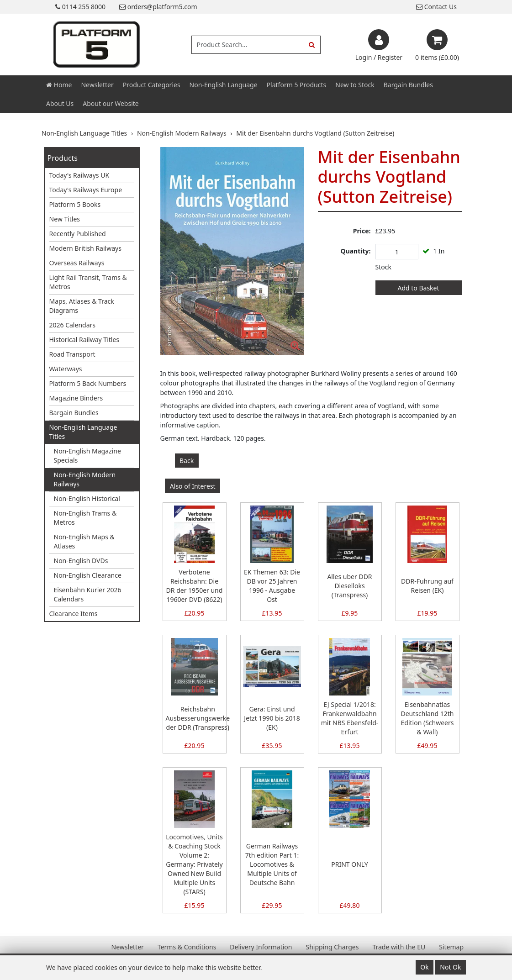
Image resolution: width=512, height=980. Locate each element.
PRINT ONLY (349, 864)
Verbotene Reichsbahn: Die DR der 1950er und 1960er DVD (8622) (195, 586)
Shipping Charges (332, 947)
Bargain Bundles (408, 85)
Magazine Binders (76, 398)
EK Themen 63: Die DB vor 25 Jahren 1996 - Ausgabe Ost (272, 586)
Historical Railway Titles (84, 340)
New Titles (65, 219)
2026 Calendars (73, 325)
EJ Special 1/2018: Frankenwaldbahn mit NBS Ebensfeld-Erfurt (350, 718)
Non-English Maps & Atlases (84, 541)
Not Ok (450, 967)
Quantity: (356, 251)
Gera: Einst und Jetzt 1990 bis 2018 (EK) (272, 718)
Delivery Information (261, 947)
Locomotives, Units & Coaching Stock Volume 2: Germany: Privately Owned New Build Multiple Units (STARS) (194, 864)
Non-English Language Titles (83, 432)
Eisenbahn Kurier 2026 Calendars (88, 594)
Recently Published (78, 234)
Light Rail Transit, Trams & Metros (88, 282)
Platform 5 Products (297, 85)
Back (187, 461)
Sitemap (451, 947)
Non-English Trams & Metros (85, 518)
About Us (60, 103)
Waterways (66, 369)
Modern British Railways (85, 248)
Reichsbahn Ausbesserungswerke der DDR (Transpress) (198, 718)
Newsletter (97, 85)
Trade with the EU (399, 947)
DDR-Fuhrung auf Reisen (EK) (427, 586)
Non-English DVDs (81, 561)
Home (59, 85)
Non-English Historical (87, 498)
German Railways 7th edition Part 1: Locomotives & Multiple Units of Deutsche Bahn (272, 864)
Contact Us (436, 7)
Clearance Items (74, 614)
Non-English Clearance (88, 575)
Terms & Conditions (187, 947)
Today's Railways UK (79, 175)
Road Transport (72, 354)
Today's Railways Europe (86, 190)
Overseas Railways (77, 263)
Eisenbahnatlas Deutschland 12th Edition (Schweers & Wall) (428, 718)
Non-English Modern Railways (85, 479)
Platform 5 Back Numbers (88, 383)
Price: (362, 231)
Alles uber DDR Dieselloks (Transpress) (349, 586)
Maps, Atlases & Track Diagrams (82, 306)
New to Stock (355, 85)
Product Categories (152, 85)
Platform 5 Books (75, 204)
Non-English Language (224, 85)
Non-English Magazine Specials (87, 456)
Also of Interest (193, 486)
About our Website (111, 103)
